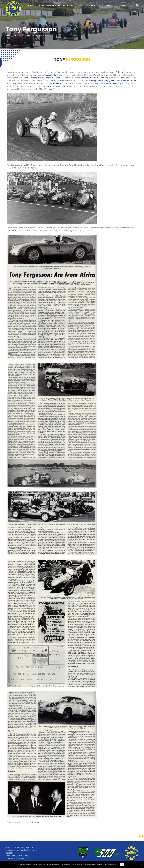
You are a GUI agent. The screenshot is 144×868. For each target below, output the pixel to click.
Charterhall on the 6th (56, 86)
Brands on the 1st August (113, 84)
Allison (58, 84)
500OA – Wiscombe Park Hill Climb (56, 5)
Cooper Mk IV (50, 75)
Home (30, 5)
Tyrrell (60, 81)
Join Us (123, 5)
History (110, 5)
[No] (141, 865)
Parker (69, 84)
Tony (96, 75)
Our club (96, 5)
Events (82, 5)
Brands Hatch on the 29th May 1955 (46, 78)
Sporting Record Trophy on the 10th (105, 81)
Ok (122, 864)
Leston (52, 84)
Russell (70, 81)
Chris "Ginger (117, 72)
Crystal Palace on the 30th (92, 78)
